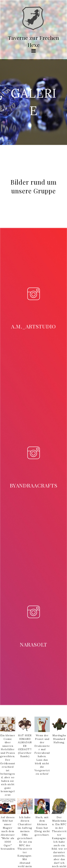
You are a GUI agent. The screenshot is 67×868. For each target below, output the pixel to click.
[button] (33, 51)
